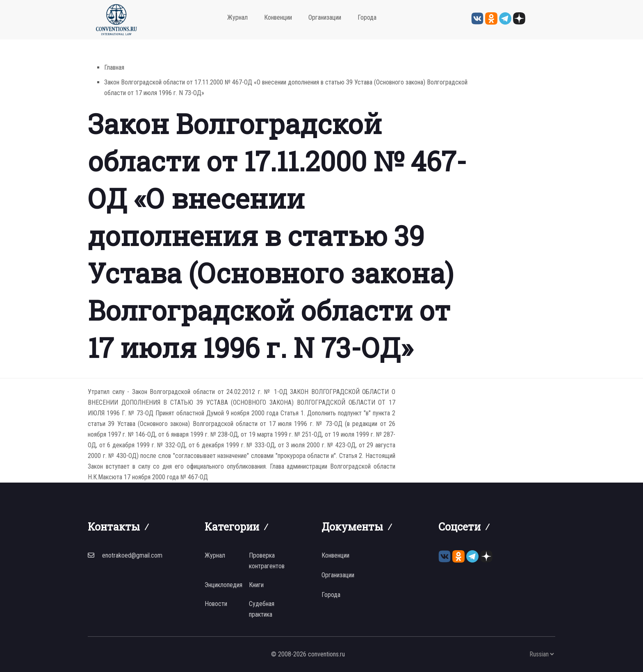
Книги (256, 585)
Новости (216, 604)
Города (367, 17)
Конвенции (278, 17)
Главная (114, 67)
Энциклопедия (223, 585)
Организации (325, 17)
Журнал (237, 17)
